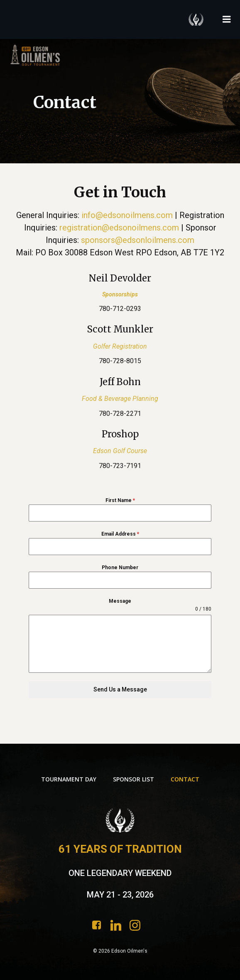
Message (120, 601)
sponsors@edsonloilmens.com (138, 240)
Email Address (120, 534)
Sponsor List (133, 779)
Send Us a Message (120, 689)
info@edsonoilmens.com (127, 215)
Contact (185, 779)
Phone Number (120, 568)
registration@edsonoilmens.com (119, 228)
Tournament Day (69, 779)
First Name (120, 500)
